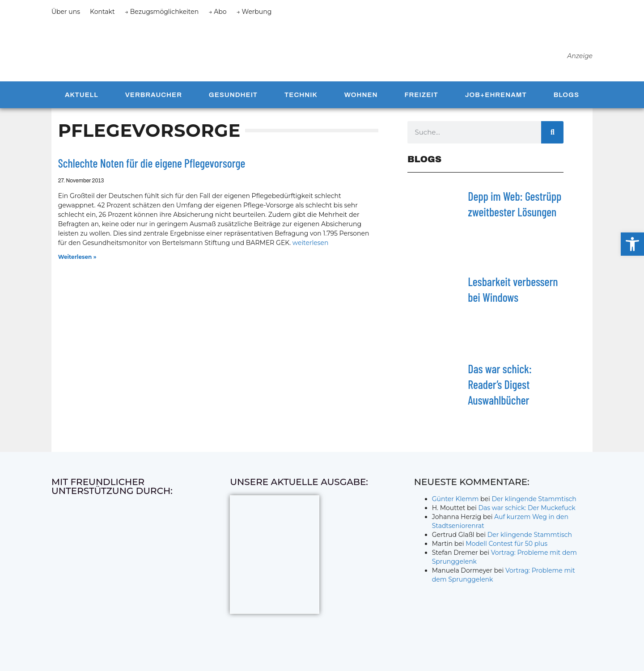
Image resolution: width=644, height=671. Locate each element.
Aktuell (82, 99)
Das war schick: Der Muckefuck (527, 512)
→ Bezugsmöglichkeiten (162, 12)
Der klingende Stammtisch (534, 503)
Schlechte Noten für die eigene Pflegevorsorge (152, 167)
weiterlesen (311, 247)
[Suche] (552, 137)
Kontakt (102, 12)
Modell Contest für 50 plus (506, 548)
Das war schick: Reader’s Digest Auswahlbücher (500, 389)
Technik (301, 99)
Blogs (566, 99)
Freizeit (421, 99)
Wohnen (361, 99)
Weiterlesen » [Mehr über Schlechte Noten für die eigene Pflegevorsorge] (77, 261)
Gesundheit (233, 99)
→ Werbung (254, 12)
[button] (632, 244)
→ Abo (217, 12)
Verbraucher (154, 99)
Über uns (66, 12)
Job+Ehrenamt (496, 99)
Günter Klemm (455, 503)
